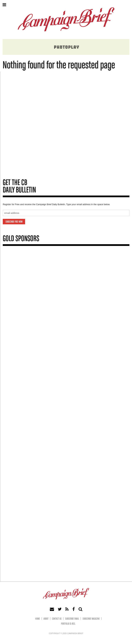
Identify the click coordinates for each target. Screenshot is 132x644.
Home (38, 619)
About (46, 619)
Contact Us (57, 619)
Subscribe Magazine (91, 619)
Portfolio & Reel (68, 624)
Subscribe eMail (72, 619)
